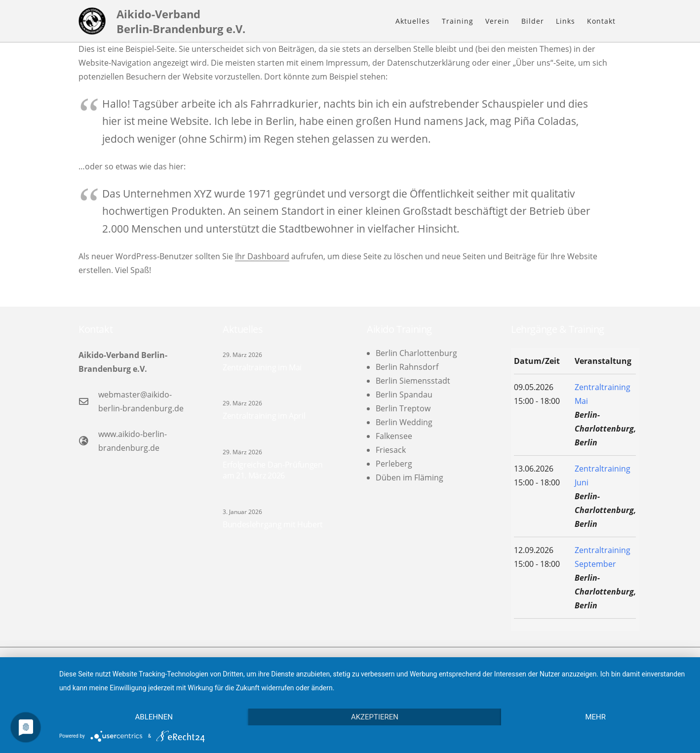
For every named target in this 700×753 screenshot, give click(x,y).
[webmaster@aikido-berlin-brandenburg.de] (88, 401)
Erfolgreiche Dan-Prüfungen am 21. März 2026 (273, 470)
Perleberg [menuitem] (394, 464)
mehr (595, 717)
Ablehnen (154, 717)
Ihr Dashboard (262, 256)
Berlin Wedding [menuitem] (404, 422)
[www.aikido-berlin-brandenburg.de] (88, 441)
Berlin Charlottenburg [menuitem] (416, 353)
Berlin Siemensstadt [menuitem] (413, 381)
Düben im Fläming (409, 477)
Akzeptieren (375, 717)
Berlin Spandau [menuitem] (404, 395)
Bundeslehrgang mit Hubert (273, 524)
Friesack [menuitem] (391, 450)
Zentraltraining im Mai (262, 367)
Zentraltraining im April (264, 416)
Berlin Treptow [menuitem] (403, 408)
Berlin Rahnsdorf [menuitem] (407, 367)
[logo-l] (92, 21)
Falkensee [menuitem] (394, 436)
